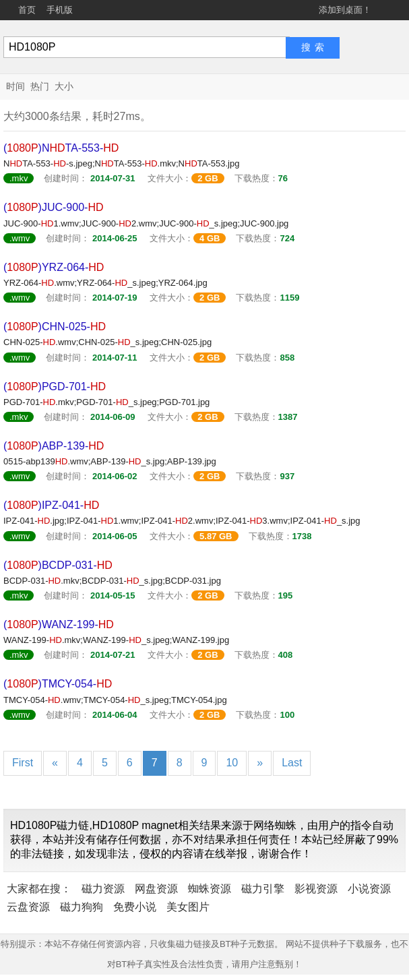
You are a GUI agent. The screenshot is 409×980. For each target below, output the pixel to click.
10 (232, 763)
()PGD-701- (55, 387)
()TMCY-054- (58, 684)
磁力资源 (103, 889)
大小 (64, 86)
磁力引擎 (263, 889)
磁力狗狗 (82, 907)
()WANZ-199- (59, 624)
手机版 (60, 10)
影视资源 (316, 889)
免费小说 (135, 907)
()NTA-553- (61, 148)
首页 (27, 10)
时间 (15, 86)
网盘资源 (156, 889)
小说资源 (369, 889)
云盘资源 (28, 907)
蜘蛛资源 (210, 889)
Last (292, 763)
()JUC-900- (54, 207)
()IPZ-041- (51, 505)
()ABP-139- (54, 446)
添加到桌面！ (345, 10)
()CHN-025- (55, 327)
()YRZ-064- (54, 267)
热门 (40, 86)
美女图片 (188, 907)
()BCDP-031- (58, 565)
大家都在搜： (39, 889)
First (23, 763)
